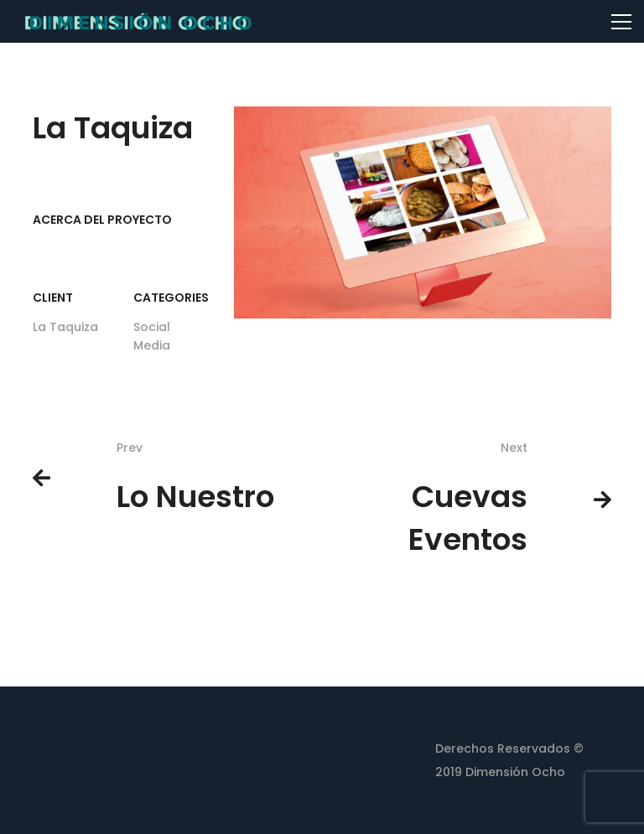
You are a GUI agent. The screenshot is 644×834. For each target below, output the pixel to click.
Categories (171, 298)
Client (53, 298)
